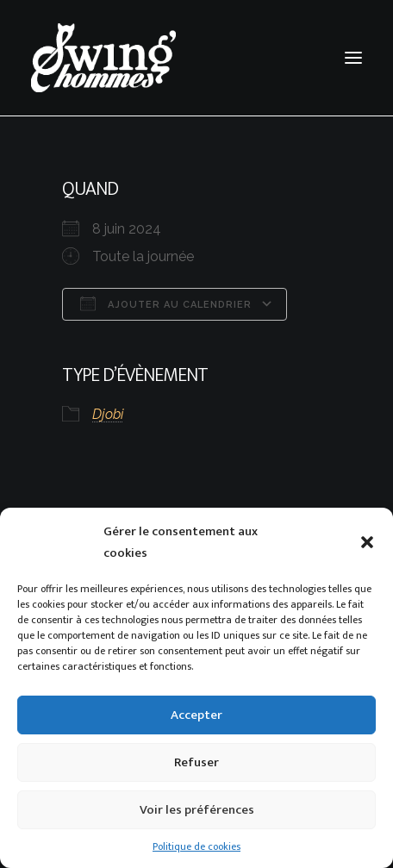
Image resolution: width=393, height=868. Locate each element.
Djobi (108, 414)
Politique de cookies (196, 846)
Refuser (196, 762)
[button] (367, 542)
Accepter (196, 715)
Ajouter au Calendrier (166, 303)
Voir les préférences (197, 810)
